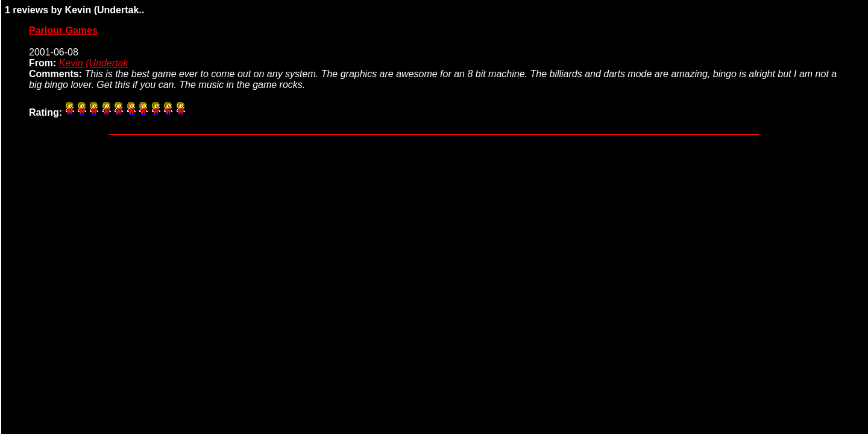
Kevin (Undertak (94, 63)
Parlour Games (63, 30)
